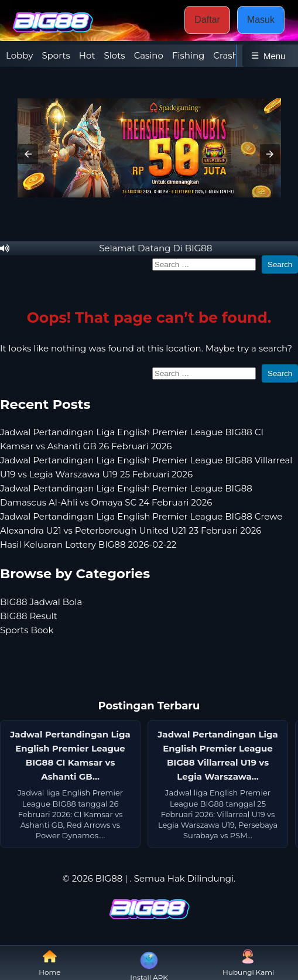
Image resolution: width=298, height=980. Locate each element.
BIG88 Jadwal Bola (41, 602)
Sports (56, 55)
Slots (115, 55)
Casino (149, 55)
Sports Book (27, 630)
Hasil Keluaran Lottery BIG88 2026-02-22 (88, 544)
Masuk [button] (261, 20)
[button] (28, 154)
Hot (87, 55)
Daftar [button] (207, 20)
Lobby (19, 55)
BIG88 (109, 878)
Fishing (188, 55)
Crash (225, 55)
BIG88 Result (29, 616)
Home (49, 963)
